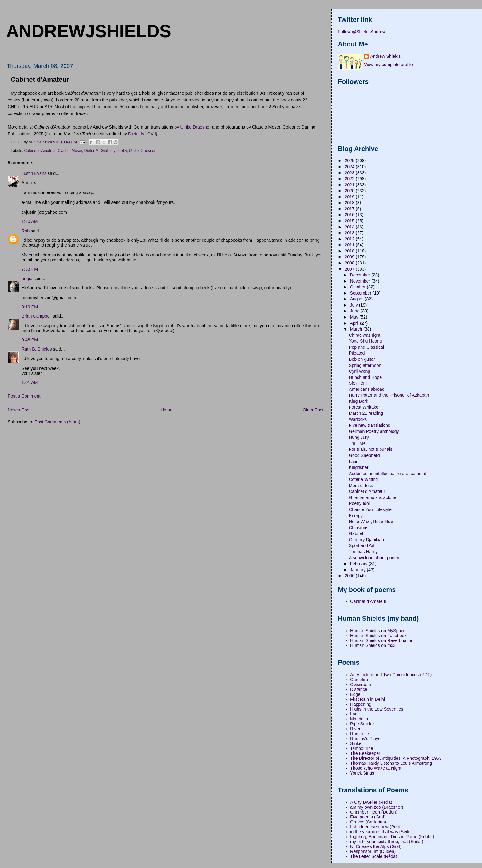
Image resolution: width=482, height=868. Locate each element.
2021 (350, 185)
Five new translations (369, 425)
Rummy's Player (366, 739)
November (361, 281)
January (358, 570)
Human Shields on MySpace (378, 631)
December (361, 275)
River (355, 729)
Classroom (361, 684)
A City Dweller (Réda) (371, 802)
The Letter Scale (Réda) (374, 856)
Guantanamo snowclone (373, 497)
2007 (350, 269)
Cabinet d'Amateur (40, 151)
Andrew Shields (385, 56)
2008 (350, 263)
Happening (361, 704)
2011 (350, 245)
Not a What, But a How (371, 521)
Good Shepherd (364, 455)
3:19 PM (30, 307)
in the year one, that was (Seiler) (382, 832)
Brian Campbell (37, 316)
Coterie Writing (363, 479)
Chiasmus (359, 528)
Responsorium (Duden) (373, 851)
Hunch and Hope (365, 377)
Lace (355, 714)
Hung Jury (359, 437)
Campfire (359, 680)
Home (167, 410)
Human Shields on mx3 (373, 645)
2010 (350, 251)
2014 (350, 227)
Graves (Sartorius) (368, 822)
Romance (360, 734)
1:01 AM (30, 382)
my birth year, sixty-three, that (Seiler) (387, 842)
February (359, 564)
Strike (356, 743)
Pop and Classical (366, 347)
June (355, 311)
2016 (350, 215)
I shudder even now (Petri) (376, 827)
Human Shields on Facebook (378, 636)
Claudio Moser (70, 151)
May (355, 317)
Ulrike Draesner (195, 127)
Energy (356, 516)
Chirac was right (365, 335)
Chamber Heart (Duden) (374, 812)
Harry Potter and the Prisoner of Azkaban (389, 395)
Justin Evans (34, 173)
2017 (350, 209)
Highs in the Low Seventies (377, 709)
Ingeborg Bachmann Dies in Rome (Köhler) (392, 837)
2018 (350, 203)
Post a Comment (24, 396)
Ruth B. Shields (37, 349)
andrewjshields (89, 31)
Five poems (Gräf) (368, 817)
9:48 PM (30, 340)
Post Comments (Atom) (57, 422)
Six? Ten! (358, 383)
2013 (350, 233)
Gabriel (356, 533)
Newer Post (19, 410)
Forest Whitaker (364, 407)
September (361, 293)
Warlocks (358, 419)
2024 (350, 167)
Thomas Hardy (363, 552)
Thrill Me (357, 443)
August (357, 299)
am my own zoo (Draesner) (377, 807)
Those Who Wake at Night (376, 768)
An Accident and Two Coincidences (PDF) (391, 675)
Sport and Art (362, 545)
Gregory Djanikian (366, 540)
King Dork (359, 401)
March (357, 329)
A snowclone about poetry (374, 558)
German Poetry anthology (374, 431)
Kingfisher (359, 467)
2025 (350, 161)
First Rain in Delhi (367, 699)
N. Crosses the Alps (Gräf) (376, 846)
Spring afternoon (365, 365)
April (355, 323)
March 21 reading (366, 413)
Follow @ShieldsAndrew (362, 32)
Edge (355, 694)
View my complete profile (388, 65)
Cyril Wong (360, 371)
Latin (354, 462)
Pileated (357, 353)
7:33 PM (30, 269)
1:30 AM (30, 221)
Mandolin (359, 719)
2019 (350, 197)
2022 (350, 179)
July (354, 305)
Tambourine (362, 748)
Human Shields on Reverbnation (382, 640)
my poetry (119, 151)
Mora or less (361, 486)
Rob (26, 231)
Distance (359, 689)
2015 (350, 221)
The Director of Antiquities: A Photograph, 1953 (396, 758)
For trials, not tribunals (371, 449)
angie (27, 279)
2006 (350, 576)
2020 (350, 191)
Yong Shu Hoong (365, 341)
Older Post (313, 410)
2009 (350, 257)
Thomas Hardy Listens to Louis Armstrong (391, 763)
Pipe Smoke (362, 724)
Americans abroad (367, 389)
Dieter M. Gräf (142, 134)
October (358, 287)
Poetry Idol (359, 503)
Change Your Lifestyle (370, 509)
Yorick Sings (362, 773)
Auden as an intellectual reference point (387, 474)
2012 (350, 239)
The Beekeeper (365, 753)
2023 (350, 173)
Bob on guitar (362, 359)
